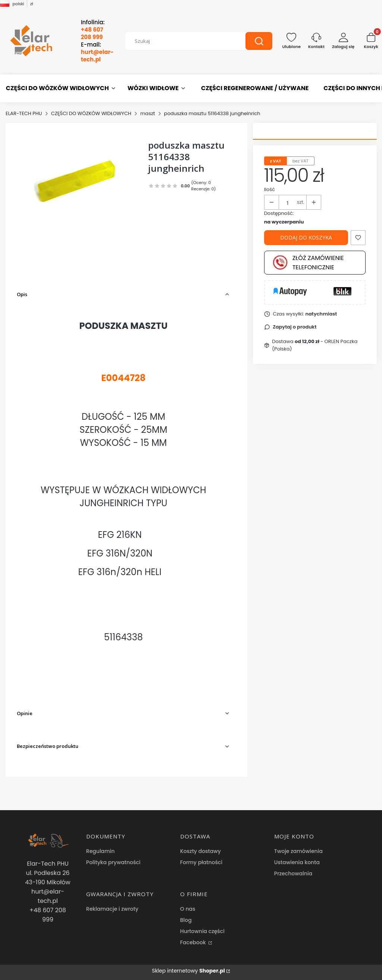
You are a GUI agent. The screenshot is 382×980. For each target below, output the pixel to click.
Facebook (194, 942)
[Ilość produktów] (288, 203)
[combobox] (180, 41)
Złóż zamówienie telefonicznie (308, 263)
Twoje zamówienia (298, 851)
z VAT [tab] (276, 161)
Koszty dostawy (201, 851)
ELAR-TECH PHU (24, 113)
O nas (188, 909)
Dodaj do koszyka (306, 237)
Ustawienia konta (297, 862)
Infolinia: (93, 30)
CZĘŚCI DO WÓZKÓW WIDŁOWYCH (91, 113)
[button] (259, 41)
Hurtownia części (202, 931)
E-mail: (97, 52)
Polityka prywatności (113, 862)
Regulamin (101, 851)
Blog (186, 920)
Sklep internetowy (188, 971)
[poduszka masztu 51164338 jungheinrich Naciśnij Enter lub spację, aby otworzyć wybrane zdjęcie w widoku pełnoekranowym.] (77, 180)
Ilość (270, 189)
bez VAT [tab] (300, 161)
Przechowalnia (293, 873)
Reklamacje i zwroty (112, 909)
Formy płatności (201, 862)
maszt (148, 113)
